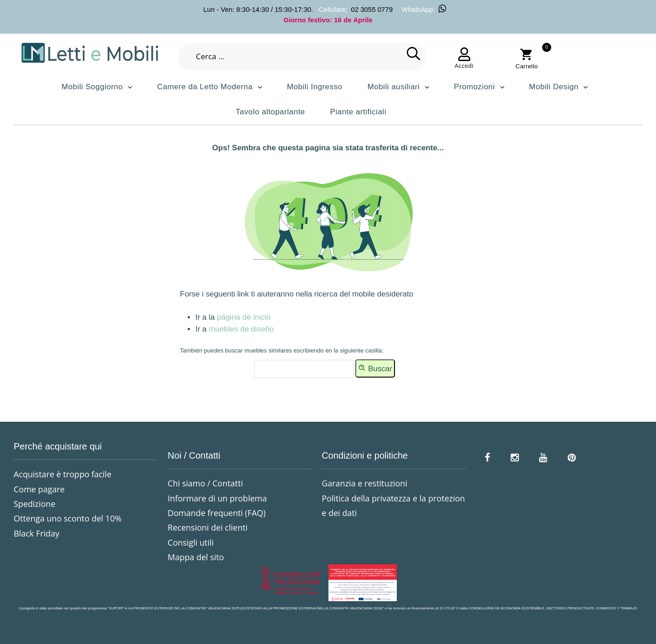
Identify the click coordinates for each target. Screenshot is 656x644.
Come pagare (39, 489)
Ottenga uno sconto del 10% (68, 518)
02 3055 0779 (372, 9)
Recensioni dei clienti (208, 527)
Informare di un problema (217, 498)
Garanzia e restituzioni (364, 483)
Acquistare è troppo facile (63, 474)
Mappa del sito (196, 557)
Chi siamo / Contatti (205, 483)
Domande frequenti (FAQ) (217, 513)
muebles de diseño (241, 329)
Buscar (375, 368)
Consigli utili (191, 542)
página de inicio (244, 317)
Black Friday (36, 533)
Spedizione (35, 504)
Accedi (464, 66)
